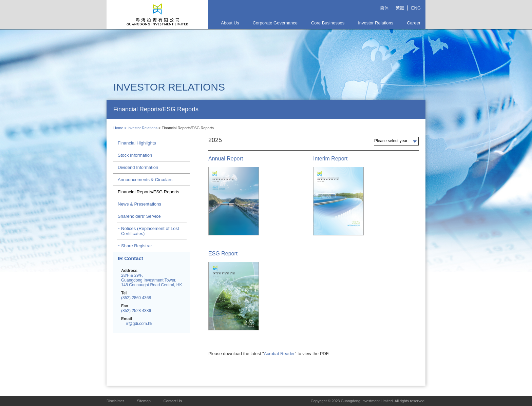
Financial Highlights (137, 143)
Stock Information (135, 155)
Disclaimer (115, 401)
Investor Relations (376, 23)
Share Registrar (137, 246)
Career (414, 23)
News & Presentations (139, 204)
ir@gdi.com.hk (139, 324)
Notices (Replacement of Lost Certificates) (150, 231)
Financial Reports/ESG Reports (148, 192)
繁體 (400, 8)
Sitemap (144, 401)
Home (118, 128)
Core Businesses (328, 23)
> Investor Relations (141, 128)
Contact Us (173, 401)
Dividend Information (138, 167)
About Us (230, 23)
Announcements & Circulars (145, 180)
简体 (384, 8)
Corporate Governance (275, 23)
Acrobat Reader (279, 354)
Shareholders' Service (139, 216)
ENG (416, 8)
